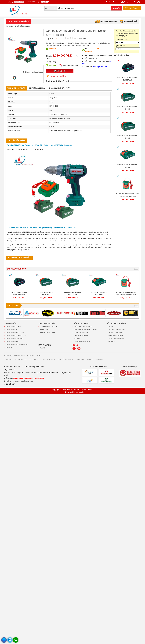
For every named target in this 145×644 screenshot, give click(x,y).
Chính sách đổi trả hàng (116, 338)
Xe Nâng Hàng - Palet (48, 332)
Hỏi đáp (77, 338)
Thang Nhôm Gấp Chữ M (15, 332)
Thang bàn (10, 347)
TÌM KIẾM (116, 8)
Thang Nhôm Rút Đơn (14, 326)
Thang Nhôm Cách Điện (14, 338)
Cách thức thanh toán (116, 332)
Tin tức (36, 359)
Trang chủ (9, 26)
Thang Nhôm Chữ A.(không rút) (17, 344)
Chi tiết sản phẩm (37, 88)
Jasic (60, 359)
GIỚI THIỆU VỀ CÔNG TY (83, 326)
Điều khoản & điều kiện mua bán (85, 329)
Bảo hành (111, 341)
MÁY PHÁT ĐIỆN (45, 345)
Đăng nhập (128, 2)
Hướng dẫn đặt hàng (115, 335)
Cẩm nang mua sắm (81, 335)
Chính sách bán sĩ (112, 2)
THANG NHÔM (10, 324)
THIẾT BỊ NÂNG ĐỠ (46, 324)
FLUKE (42, 348)
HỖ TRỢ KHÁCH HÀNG (116, 324)
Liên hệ (111, 326)
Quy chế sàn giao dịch (82, 341)
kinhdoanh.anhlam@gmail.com (22, 381)
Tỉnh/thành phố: (121, 39)
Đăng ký (137, 2)
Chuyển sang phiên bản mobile (72, 392)
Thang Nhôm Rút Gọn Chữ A (16, 335)
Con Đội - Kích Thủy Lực (49, 326)
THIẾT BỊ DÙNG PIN (22, 26)
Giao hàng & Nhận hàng (117, 329)
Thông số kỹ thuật (16, 88)
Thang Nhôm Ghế (12, 341)
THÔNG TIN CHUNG (81, 324)
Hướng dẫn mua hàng (56, 76)
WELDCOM (69, 359)
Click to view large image (34, 72)
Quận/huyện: (120, 46)
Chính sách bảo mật (81, 332)
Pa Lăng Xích (45, 329)
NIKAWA (9, 359)
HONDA (90, 359)
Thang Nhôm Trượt (13, 329)
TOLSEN (99, 359)
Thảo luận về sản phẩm (60, 88)
